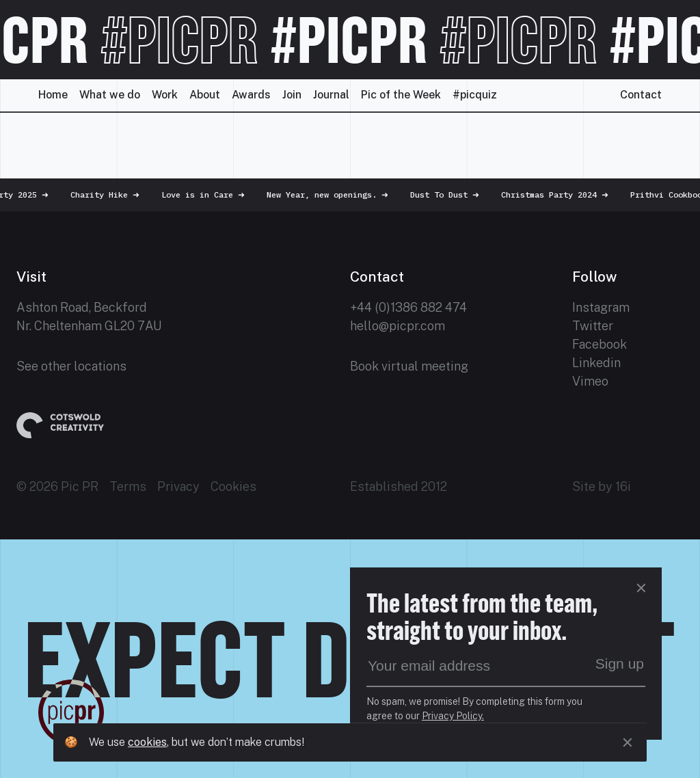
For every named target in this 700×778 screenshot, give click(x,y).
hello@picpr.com (398, 326)
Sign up (620, 663)
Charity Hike (112, 194)
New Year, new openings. (334, 194)
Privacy (178, 486)
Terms (128, 486)
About (205, 95)
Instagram (601, 307)
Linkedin (596, 363)
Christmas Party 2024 (562, 194)
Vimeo (590, 381)
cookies (147, 742)
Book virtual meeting (409, 366)
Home (53, 95)
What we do (110, 95)
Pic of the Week (401, 95)
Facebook (600, 344)
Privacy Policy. (453, 716)
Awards (251, 95)
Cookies (233, 486)
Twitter (593, 326)
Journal (331, 95)
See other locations (71, 366)
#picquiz (475, 95)
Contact (641, 95)
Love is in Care (210, 194)
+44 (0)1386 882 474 (408, 307)
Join (292, 95)
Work (165, 95)
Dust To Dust (452, 194)
